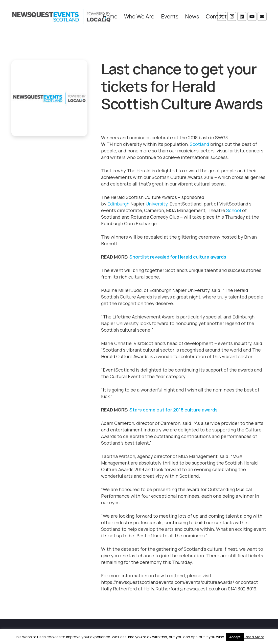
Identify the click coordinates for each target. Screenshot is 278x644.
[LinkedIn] (242, 16)
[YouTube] (252, 16)
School (234, 210)
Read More (254, 637)
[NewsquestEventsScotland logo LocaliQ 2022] (61, 16)
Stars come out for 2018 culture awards (174, 410)
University (157, 204)
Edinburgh (118, 204)
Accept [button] (235, 637)
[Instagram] (232, 16)
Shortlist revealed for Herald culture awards (178, 257)
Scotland (200, 144)
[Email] (262, 16)
